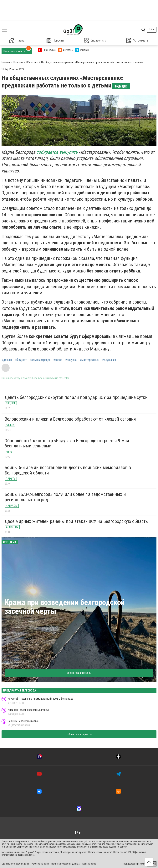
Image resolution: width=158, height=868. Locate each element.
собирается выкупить (57, 152)
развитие (142, 864)
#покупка (71, 360)
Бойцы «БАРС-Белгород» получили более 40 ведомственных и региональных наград (65, 497)
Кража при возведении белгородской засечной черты (65, 607)
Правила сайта (89, 864)
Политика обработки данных (65, 864)
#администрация (40, 360)
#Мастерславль (89, 360)
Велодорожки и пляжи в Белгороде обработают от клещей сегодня (70, 419)
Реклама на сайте (40, 864)
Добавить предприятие (79, 734)
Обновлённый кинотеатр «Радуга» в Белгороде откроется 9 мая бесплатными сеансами (67, 443)
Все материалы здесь (79, 673)
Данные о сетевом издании (16, 864)
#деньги (7, 360)
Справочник (95, 40)
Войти (152, 29)
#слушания (109, 360)
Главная (18, 40)
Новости (55, 40)
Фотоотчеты (138, 40)
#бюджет (21, 360)
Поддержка (129, 864)
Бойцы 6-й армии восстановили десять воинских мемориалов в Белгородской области (68, 470)
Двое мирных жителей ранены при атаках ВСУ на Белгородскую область (76, 521)
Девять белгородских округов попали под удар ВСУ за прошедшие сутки (76, 397)
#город (58, 360)
